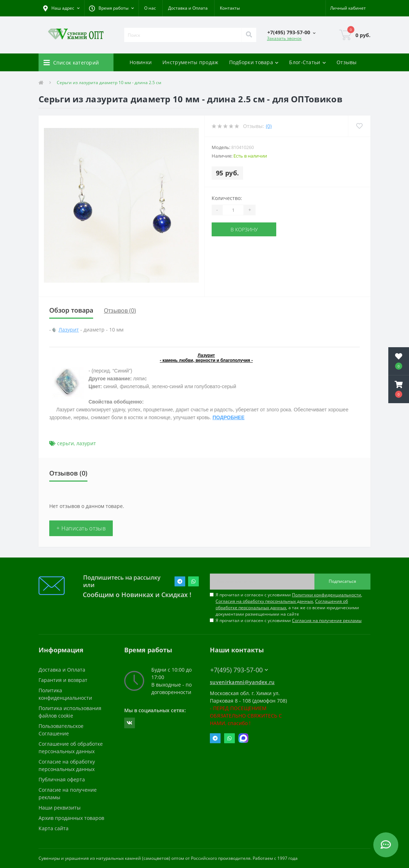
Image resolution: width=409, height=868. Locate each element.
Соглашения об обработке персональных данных (282, 604)
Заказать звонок (284, 38)
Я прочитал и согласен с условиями (289, 620)
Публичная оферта (62, 779)
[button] (111, 8)
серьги (65, 443)
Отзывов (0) (120, 310)
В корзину (244, 229)
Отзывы (347, 62)
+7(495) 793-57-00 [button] (239, 670)
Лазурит (69, 330)
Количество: (227, 198)
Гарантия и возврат (63, 680)
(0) (269, 126)
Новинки (141, 62)
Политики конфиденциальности (327, 595)
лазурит (86, 443)
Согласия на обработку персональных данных (264, 601)
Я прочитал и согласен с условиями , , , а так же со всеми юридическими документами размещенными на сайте (289, 604)
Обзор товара (71, 310)
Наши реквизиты (60, 808)
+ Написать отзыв (81, 528)
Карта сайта (54, 828)
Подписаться (342, 581)
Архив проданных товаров (71, 818)
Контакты (230, 8)
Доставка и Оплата (188, 8)
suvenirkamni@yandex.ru (242, 682)
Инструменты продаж (190, 62)
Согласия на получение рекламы (327, 620)
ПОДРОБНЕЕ (228, 417)
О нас (150, 8)
